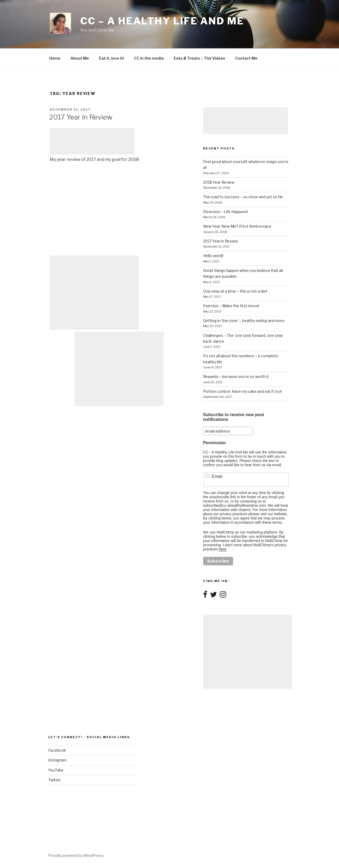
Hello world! (213, 256)
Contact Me (246, 58)
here (222, 549)
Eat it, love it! (111, 58)
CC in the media (149, 58)
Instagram (57, 760)
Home (55, 58)
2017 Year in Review (81, 117)
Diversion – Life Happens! (226, 212)
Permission (215, 443)
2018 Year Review (219, 182)
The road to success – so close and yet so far (243, 197)
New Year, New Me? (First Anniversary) (237, 226)
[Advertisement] (92, 141)
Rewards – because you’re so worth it (236, 376)
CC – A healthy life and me (162, 21)
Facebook (57, 750)
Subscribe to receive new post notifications (234, 417)
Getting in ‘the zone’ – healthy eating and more (244, 321)
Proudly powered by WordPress (76, 855)
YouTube (56, 770)
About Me (80, 58)
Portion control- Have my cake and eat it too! (242, 391)
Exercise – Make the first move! (231, 306)
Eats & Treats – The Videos (199, 58)
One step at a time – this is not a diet (235, 291)
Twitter (55, 780)
